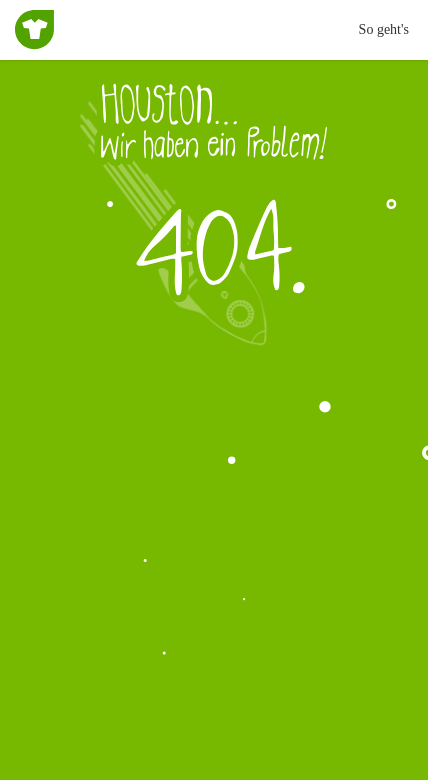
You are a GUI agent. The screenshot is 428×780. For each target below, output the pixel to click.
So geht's (384, 29)
